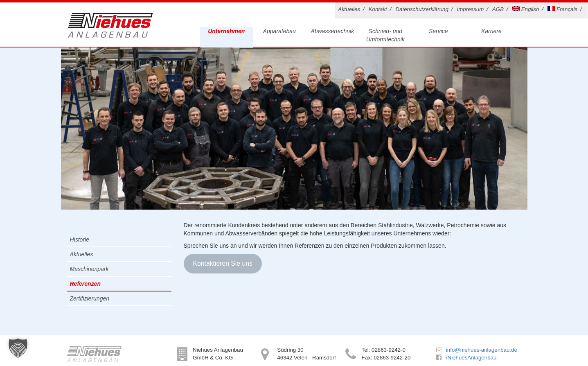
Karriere (491, 31)
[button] (18, 348)
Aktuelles (349, 9)
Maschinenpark (89, 269)
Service (438, 31)
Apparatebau (279, 31)
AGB (498, 9)
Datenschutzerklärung (422, 9)
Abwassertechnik (332, 31)
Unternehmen (226, 31)
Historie (80, 239)
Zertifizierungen (90, 298)
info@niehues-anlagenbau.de (482, 350)
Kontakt (378, 9)
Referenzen (85, 284)
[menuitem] (527, 10)
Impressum (471, 9)
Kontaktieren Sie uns (222, 263)
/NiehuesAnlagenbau (471, 358)
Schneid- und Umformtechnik (385, 35)
